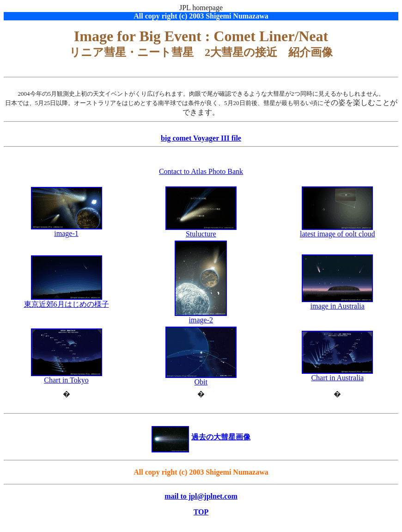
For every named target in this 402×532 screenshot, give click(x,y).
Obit (201, 379)
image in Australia (337, 303)
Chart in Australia (337, 374)
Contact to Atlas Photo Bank (201, 171)
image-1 (67, 230)
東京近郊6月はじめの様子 (67, 304)
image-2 (201, 317)
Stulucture (201, 231)
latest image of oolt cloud (338, 231)
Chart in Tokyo (67, 377)
